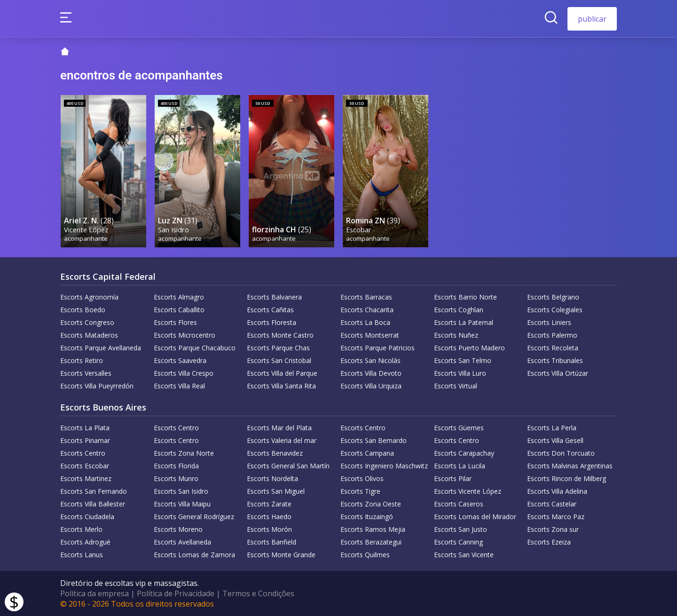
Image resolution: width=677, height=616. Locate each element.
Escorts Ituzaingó (367, 517)
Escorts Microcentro (185, 335)
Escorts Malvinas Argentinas (570, 466)
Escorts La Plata (85, 428)
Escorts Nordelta (272, 478)
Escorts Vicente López (468, 491)
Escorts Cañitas (270, 310)
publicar (592, 19)
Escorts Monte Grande (281, 555)
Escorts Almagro (179, 297)
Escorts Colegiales (555, 310)
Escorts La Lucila (460, 466)
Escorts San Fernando (94, 491)
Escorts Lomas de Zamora (194, 555)
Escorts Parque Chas (278, 348)
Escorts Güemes (459, 428)
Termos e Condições (258, 593)
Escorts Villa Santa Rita (281, 386)
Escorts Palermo (552, 335)
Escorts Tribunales (555, 360)
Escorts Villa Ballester (93, 504)
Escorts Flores (175, 322)
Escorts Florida (176, 466)
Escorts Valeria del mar (282, 440)
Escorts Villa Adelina (557, 491)
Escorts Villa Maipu (182, 504)
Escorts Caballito (179, 310)
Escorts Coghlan (459, 310)
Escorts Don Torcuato (561, 453)
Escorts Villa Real (179, 386)
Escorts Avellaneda (182, 542)
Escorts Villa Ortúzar (558, 373)
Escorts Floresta (272, 322)
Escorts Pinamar (85, 440)
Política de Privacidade (176, 593)
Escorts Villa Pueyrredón (97, 386)
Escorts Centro (176, 428)
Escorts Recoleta (553, 348)
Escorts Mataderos (89, 335)
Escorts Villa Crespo (184, 373)
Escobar (359, 230)
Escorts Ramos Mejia (373, 529)
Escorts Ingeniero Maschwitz (384, 466)
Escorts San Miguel (276, 491)
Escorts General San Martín (288, 466)
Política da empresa (94, 593)
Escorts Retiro (82, 360)
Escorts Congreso (87, 322)
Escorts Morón (269, 529)
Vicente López (86, 230)
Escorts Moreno (178, 529)
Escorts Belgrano (553, 297)
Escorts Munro (176, 478)
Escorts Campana (367, 453)
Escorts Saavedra (180, 360)
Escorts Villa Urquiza (371, 386)
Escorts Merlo (81, 529)
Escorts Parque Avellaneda (101, 348)
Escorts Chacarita (367, 310)
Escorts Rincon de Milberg (567, 478)
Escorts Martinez (86, 478)
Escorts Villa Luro (460, 373)
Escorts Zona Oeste (371, 504)
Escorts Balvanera (274, 297)
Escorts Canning (458, 542)
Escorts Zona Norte (184, 453)
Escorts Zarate (269, 504)
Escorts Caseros (459, 504)
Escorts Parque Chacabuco (195, 348)
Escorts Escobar (85, 466)
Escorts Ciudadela (87, 517)
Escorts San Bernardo (374, 440)
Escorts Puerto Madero (469, 348)
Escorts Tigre (360, 491)
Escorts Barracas (366, 297)
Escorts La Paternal (464, 322)
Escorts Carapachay (464, 453)
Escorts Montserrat (370, 335)
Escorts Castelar (552, 504)
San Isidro (173, 230)
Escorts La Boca (365, 322)
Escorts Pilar (453, 478)
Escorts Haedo (269, 517)
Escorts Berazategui (371, 542)
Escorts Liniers (549, 322)
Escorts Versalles (86, 373)
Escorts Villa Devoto (371, 373)
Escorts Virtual (456, 386)
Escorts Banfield (272, 542)
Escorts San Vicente (464, 555)
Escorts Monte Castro (280, 335)
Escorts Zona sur (553, 529)
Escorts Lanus (82, 555)
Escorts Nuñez (456, 335)
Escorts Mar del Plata (279, 428)
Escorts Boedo (83, 310)
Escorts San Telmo (463, 360)
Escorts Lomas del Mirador (475, 517)
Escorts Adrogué (85, 542)
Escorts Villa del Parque (282, 373)
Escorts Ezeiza (549, 542)
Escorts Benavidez (275, 453)
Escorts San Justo (461, 529)
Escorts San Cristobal (279, 360)
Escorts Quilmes (365, 555)
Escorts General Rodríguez (194, 517)
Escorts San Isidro (181, 491)
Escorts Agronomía (89, 297)
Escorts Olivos (362, 478)
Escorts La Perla (552, 428)
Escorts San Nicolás (370, 360)
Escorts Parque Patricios (378, 348)
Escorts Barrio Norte (465, 297)
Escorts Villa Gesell (555, 440)
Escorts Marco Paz (556, 517)
